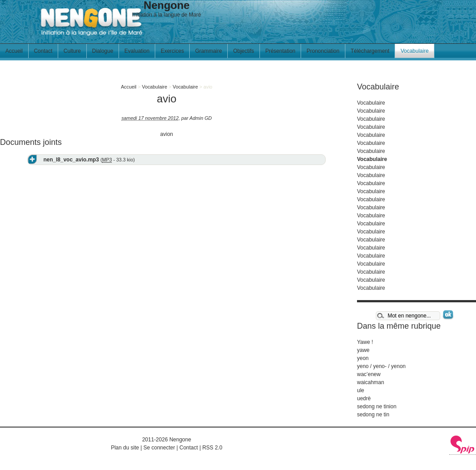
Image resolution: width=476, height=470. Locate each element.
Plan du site (125, 448)
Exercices (172, 51)
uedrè (364, 398)
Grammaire (208, 51)
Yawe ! (365, 342)
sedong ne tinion (377, 406)
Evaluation (137, 51)
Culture (72, 51)
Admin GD (201, 118)
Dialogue (103, 51)
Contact (43, 51)
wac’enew (369, 374)
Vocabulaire (414, 51)
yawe (363, 350)
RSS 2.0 (212, 448)
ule (361, 390)
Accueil (14, 51)
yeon (363, 358)
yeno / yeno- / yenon (381, 366)
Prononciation (323, 51)
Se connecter (159, 448)
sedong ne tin (373, 415)
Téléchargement (370, 51)
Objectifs (244, 51)
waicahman (371, 382)
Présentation (280, 51)
